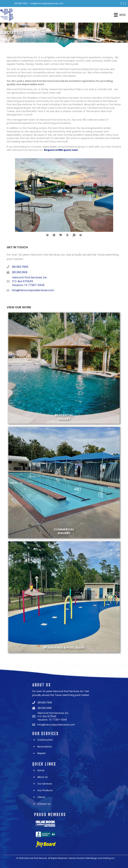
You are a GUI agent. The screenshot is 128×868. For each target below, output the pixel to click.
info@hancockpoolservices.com (47, 3)
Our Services (45, 784)
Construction (45, 740)
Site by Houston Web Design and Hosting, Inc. (92, 858)
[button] (47, 235)
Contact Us (44, 804)
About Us (42, 777)
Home (41, 770)
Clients (41, 797)
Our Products (45, 790)
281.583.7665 (21, 3)
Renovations (44, 747)
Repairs (41, 753)
